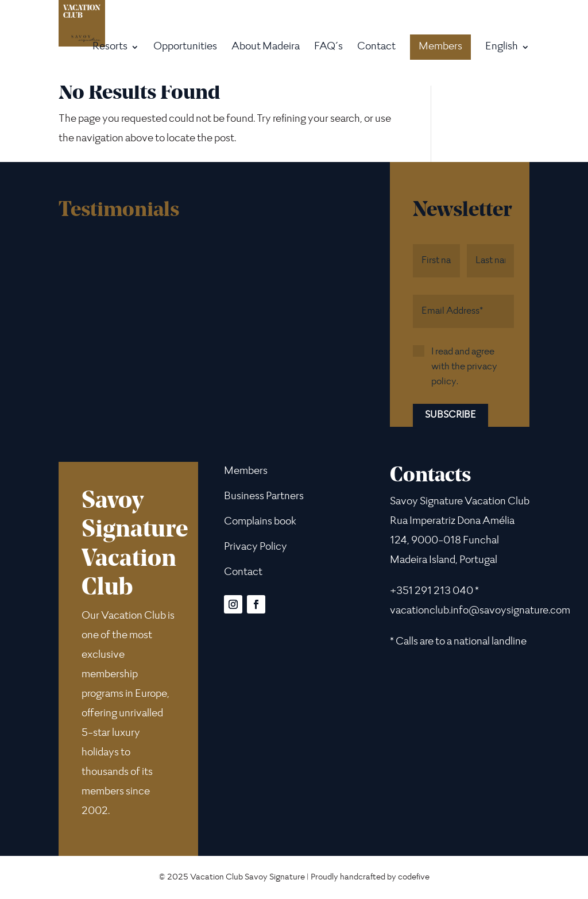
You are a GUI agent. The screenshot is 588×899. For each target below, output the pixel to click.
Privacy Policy (256, 547)
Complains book (260, 522)
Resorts (110, 48)
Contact (376, 48)
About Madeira (266, 48)
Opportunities (185, 48)
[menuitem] (507, 64)
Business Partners (264, 497)
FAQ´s (328, 48)
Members (440, 47)
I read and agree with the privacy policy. (464, 367)
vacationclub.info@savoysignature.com (480, 611)
